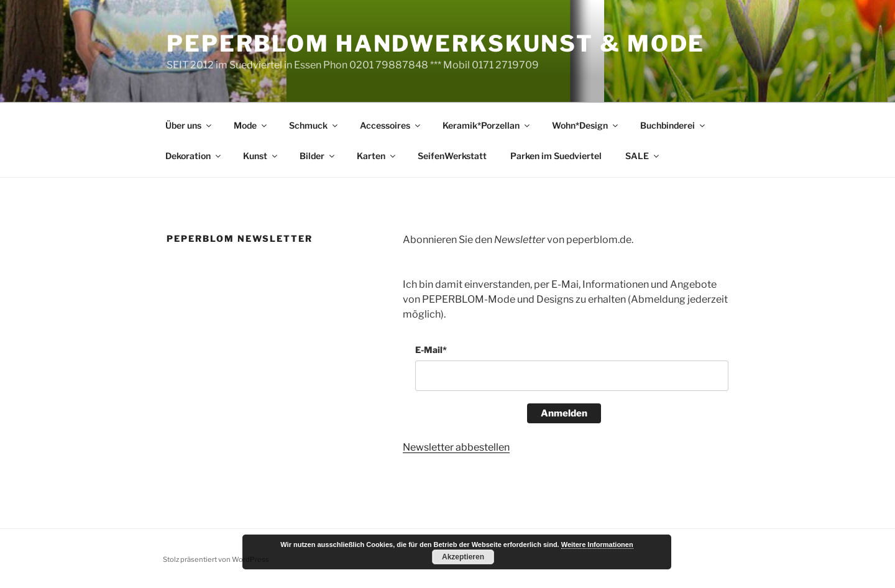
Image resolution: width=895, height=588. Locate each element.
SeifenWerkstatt (452, 156)
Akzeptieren (463, 557)
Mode (251, 125)
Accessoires (391, 125)
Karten (377, 156)
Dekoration (194, 156)
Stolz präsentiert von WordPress (216, 559)
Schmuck (314, 125)
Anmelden (564, 413)
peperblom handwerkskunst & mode (436, 44)
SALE (643, 156)
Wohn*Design (586, 125)
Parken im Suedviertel (556, 156)
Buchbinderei (673, 125)
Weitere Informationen (597, 544)
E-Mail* (431, 350)
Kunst (261, 156)
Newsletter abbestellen (456, 447)
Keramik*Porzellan (487, 125)
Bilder (318, 156)
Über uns (189, 125)
